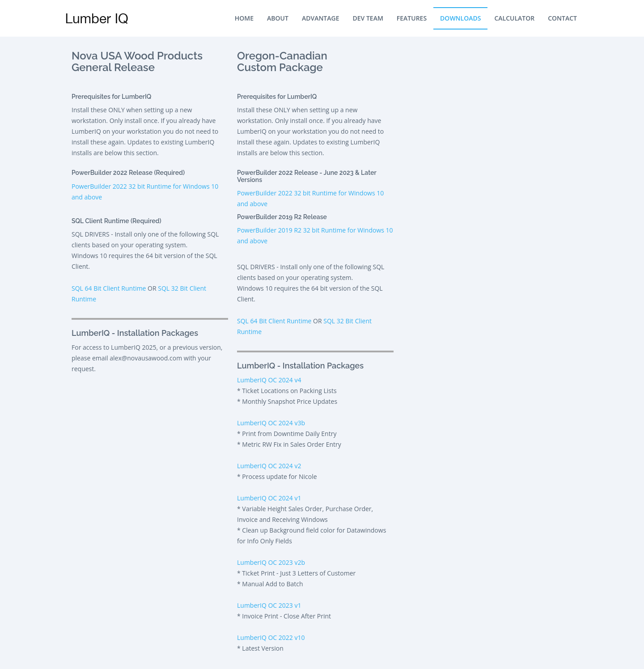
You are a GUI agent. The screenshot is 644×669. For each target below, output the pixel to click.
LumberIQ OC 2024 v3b (271, 423)
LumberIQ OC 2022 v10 (271, 637)
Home (244, 18)
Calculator (514, 18)
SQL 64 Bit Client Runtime (109, 288)
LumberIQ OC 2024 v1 (269, 498)
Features (412, 18)
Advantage (321, 18)
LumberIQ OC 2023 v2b (271, 562)
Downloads (460, 18)
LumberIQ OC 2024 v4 (269, 380)
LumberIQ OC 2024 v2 (269, 466)
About (278, 18)
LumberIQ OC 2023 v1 (269, 605)
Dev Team (368, 18)
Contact (562, 18)
